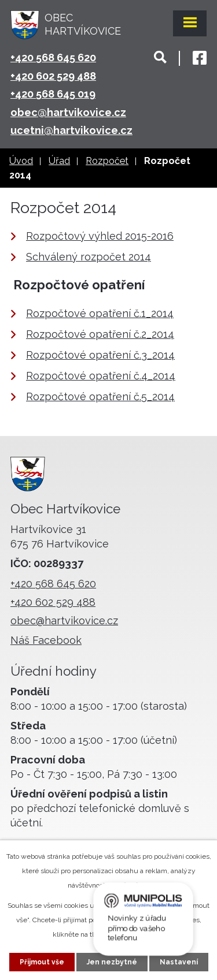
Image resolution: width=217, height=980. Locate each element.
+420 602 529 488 (53, 76)
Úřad (59, 161)
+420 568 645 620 (53, 57)
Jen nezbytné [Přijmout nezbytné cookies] (112, 962)
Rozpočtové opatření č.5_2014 (100, 396)
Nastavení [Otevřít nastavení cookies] (179, 962)
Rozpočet (107, 161)
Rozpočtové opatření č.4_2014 (101, 376)
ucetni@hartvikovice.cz (71, 130)
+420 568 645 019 (53, 94)
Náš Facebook (46, 640)
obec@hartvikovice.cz (68, 112)
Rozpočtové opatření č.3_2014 (100, 355)
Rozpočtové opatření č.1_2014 (100, 313)
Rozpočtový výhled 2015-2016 (100, 236)
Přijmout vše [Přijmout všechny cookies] (42, 962)
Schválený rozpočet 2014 (89, 257)
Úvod (21, 161)
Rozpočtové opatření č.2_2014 (100, 334)
